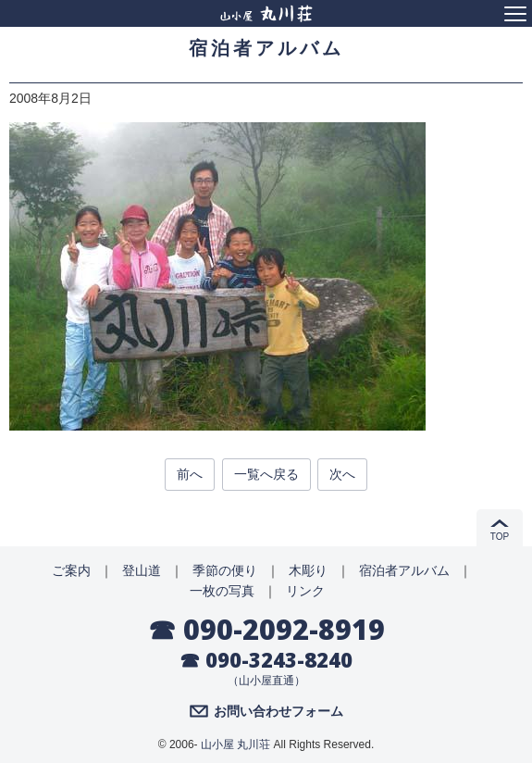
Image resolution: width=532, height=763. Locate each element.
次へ (342, 474)
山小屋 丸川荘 (235, 744)
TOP (500, 537)
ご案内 (71, 570)
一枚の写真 (222, 591)
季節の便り (225, 570)
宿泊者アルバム (404, 570)
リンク (305, 591)
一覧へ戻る (266, 474)
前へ (190, 474)
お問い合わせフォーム (278, 711)
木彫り (308, 570)
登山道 (142, 570)
